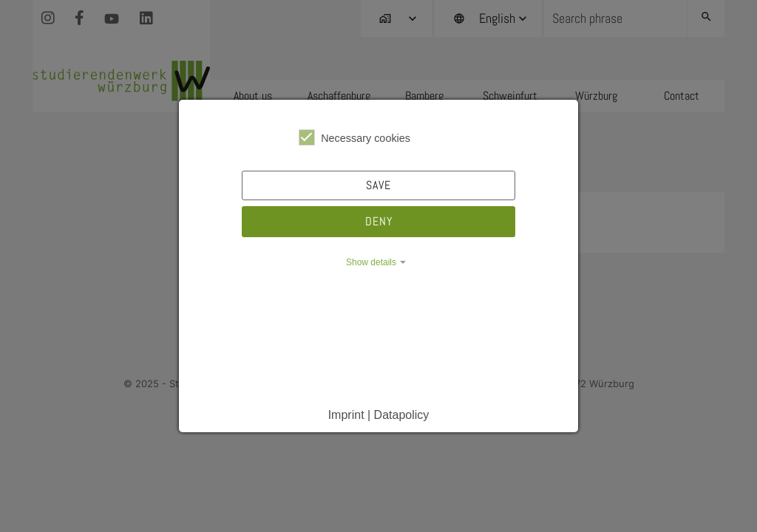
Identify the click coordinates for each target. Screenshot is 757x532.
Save (378, 185)
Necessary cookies (354, 137)
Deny (379, 221)
